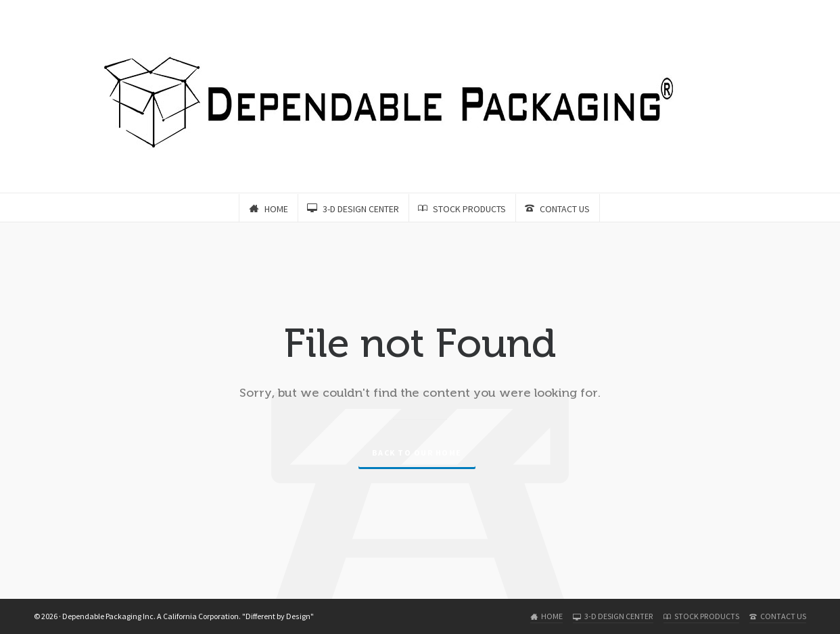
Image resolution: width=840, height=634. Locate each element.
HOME (546, 616)
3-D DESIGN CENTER (613, 617)
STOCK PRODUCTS (701, 616)
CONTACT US (778, 616)
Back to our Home (417, 453)
